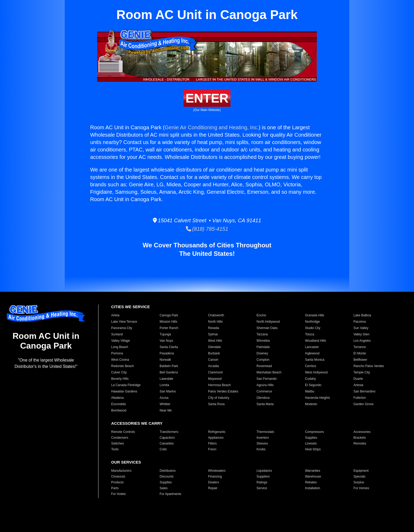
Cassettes (167, 443)
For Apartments (171, 494)
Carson (213, 360)
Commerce (264, 391)
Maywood (215, 379)
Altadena (117, 398)
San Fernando (267, 379)
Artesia (358, 385)
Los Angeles (362, 341)
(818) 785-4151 (207, 229)
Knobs (261, 449)
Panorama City (122, 328)
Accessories (362, 432)
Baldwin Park (169, 366)
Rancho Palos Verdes (369, 366)
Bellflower (360, 360)
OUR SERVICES (126, 462)
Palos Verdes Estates (223, 391)
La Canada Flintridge (126, 385)
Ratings (262, 482)
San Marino (168, 391)
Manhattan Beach (269, 372)
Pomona (117, 353)
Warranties (313, 471)
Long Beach (120, 347)
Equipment (361, 471)
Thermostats (265, 432)
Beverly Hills (120, 379)
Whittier (165, 404)
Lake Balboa (362, 315)
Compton (263, 360)
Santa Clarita (169, 347)
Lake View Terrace (124, 322)
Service (262, 488)
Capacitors (167, 438)
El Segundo (313, 385)
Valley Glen (361, 334)
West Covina (120, 360)
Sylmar (213, 334)
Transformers (169, 432)
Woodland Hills (316, 341)
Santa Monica (315, 360)
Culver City (119, 372)
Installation (312, 488)
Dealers (213, 482)
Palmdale (263, 347)
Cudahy (310, 379)
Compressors (314, 432)
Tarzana (262, 334)
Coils (163, 449)
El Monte (360, 353)
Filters (212, 443)
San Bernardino (364, 391)
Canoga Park (169, 315)
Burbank (214, 353)
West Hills (215, 341)
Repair (213, 488)
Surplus (359, 482)
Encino (262, 315)
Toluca (310, 334)
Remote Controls (123, 432)
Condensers (120, 438)
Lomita (164, 385)
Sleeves (262, 443)
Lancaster (312, 347)
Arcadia (213, 366)
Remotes (360, 443)
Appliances (216, 438)
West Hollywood (316, 372)
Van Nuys (166, 341)
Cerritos (310, 366)
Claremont (215, 372)
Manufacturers (121, 471)
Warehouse (313, 477)
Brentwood (119, 410)
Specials (359, 477)
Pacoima (360, 322)
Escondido (119, 404)
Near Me (166, 410)
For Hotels (118, 494)
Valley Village (121, 341)
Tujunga (165, 334)
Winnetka (263, 341)
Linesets (311, 443)
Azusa (164, 398)
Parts (115, 488)
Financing (215, 477)
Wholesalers (217, 471)
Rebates (311, 482)
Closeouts (118, 477)
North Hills (215, 322)
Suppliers (263, 477)
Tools (115, 449)
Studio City (313, 328)
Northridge (312, 322)
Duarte (358, 379)
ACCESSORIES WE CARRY (137, 423)
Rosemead (264, 366)
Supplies (311, 438)
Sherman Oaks (267, 328)
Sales (164, 488)
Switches (117, 443)
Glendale (214, 347)
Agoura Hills (265, 385)
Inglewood (312, 353)
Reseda (213, 328)
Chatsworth (216, 315)
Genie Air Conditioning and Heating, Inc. (212, 127)
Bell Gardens (169, 372)
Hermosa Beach (219, 385)
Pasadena (167, 353)
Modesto (311, 404)
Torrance (360, 347)
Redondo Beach (123, 366)
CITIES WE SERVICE (130, 307)
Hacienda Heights (317, 398)
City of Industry (219, 398)
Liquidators (264, 471)
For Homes (361, 488)
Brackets (360, 438)
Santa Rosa (216, 404)
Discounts (167, 477)
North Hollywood (268, 322)
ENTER (207, 98)
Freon (212, 449)
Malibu (310, 391)
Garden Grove (364, 404)
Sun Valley (361, 328)
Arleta (115, 315)
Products (117, 482)
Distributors (168, 471)
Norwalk (165, 360)
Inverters (263, 438)
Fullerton (360, 398)
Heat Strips (313, 449)
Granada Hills (315, 315)
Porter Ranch (169, 328)
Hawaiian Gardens (124, 391)
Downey (262, 353)
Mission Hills (169, 322)
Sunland (117, 334)
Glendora (263, 398)
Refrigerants (217, 432)
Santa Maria (265, 404)
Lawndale (166, 379)
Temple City (362, 372)
